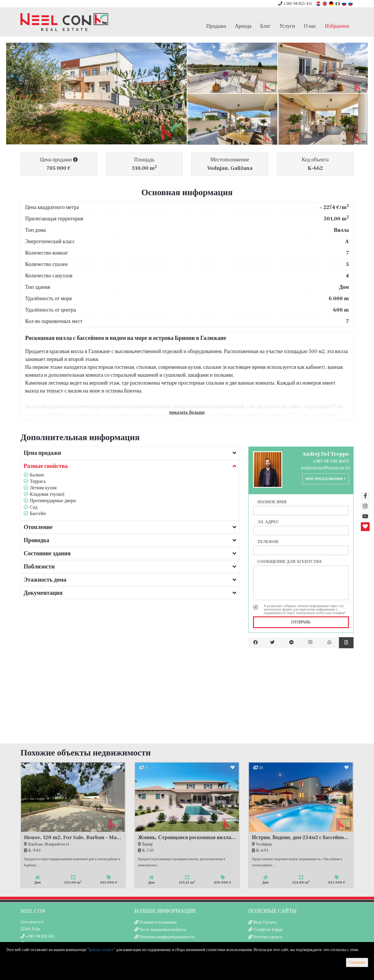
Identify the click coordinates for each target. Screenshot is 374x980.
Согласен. (357, 962)
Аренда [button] (243, 26)
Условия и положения (158, 922)
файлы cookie (101, 950)
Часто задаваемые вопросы (163, 930)
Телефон (268, 542)
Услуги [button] (287, 26)
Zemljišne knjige (268, 930)
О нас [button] (310, 26)
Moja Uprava (265, 922)
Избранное (337, 26)
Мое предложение (325, 479)
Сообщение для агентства (290, 561)
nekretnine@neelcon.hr (326, 468)
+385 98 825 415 (295, 4)
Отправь (301, 622)
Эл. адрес (268, 522)
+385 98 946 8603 (331, 461)
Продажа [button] (216, 26)
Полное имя (272, 502)
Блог (265, 26)
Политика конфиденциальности (167, 937)
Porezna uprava (268, 937)
